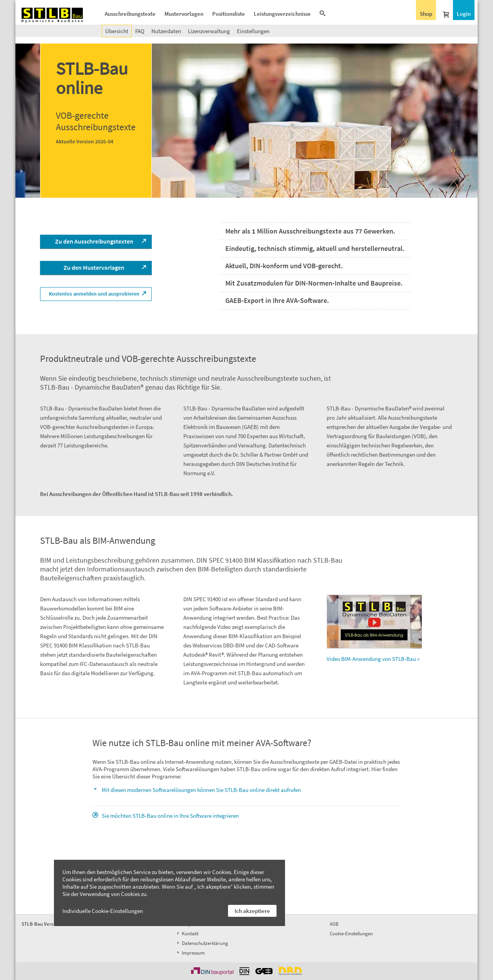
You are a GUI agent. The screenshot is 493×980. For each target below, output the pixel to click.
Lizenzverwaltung (209, 31)
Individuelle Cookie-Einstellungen (103, 911)
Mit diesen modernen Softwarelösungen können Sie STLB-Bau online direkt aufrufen (201, 790)
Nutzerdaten (166, 31)
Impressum (190, 953)
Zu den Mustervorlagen (94, 267)
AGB (334, 924)
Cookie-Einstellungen (351, 934)
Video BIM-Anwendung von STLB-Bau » (374, 629)
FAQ (140, 31)
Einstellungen (253, 31)
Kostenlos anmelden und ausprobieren (94, 294)
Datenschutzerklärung (202, 943)
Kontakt (187, 934)
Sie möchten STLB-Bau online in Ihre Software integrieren (170, 816)
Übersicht (117, 31)
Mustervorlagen (184, 14)
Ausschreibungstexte (130, 14)
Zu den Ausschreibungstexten (94, 241)
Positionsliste (229, 14)
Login (464, 14)
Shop (426, 14)
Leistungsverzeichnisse (282, 14)
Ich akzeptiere (252, 911)
